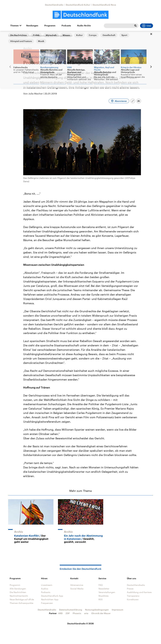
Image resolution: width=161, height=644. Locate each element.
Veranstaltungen (107, 592)
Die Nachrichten (18, 592)
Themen (14, 26)
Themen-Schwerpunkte (21, 603)
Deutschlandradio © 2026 (80, 623)
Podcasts (66, 26)
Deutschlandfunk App (52, 596)
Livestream (47, 585)
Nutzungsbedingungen (97, 610)
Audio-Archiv (84, 26)
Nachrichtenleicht (19, 596)
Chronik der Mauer (101, 613)
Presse (130, 589)
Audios (45, 589)
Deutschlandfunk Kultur (78, 5)
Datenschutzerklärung (71, 610)
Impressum (118, 610)
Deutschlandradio (54, 5)
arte (86, 613)
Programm (50, 26)
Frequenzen (47, 603)
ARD (60, 613)
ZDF (68, 613)
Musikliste (104, 596)
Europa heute (27, 36)
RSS (101, 599)
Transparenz (133, 596)
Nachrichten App (50, 599)
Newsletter (104, 589)
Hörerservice (77, 585)
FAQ (101, 585)
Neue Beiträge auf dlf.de (22, 599)
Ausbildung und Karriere (139, 592)
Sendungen (32, 26)
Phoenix (77, 613)
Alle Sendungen (18, 589)
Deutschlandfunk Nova (104, 5)
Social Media (77, 589)
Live (147, 26)
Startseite (13, 36)
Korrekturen (133, 599)
